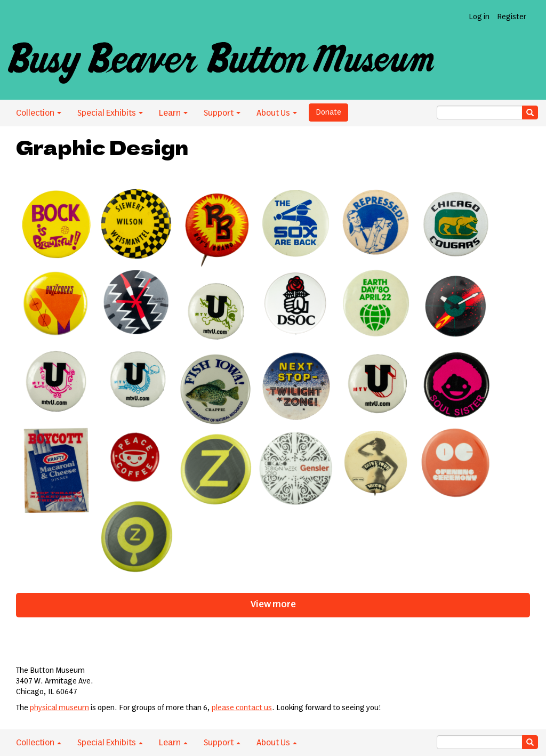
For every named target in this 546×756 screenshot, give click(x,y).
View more (273, 605)
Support (222, 113)
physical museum (59, 708)
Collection (39, 113)
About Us (277, 113)
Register (512, 17)
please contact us (242, 708)
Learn (173, 113)
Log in (479, 17)
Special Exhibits (110, 113)
